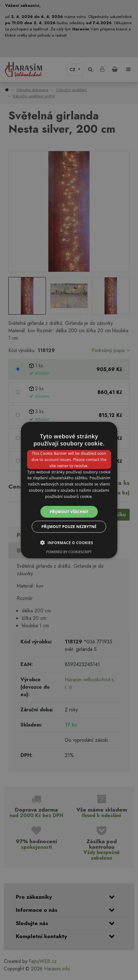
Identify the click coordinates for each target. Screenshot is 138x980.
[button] (69, 543)
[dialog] (69, 490)
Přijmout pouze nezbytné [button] (69, 527)
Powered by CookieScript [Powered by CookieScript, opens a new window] (69, 552)
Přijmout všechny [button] (69, 511)
